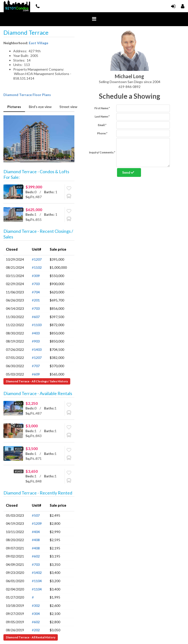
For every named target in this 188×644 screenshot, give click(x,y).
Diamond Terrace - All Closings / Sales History (37, 381)
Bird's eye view (40, 107)
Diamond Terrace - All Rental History (31, 637)
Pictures (14, 107)
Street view (68, 107)
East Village (39, 43)
